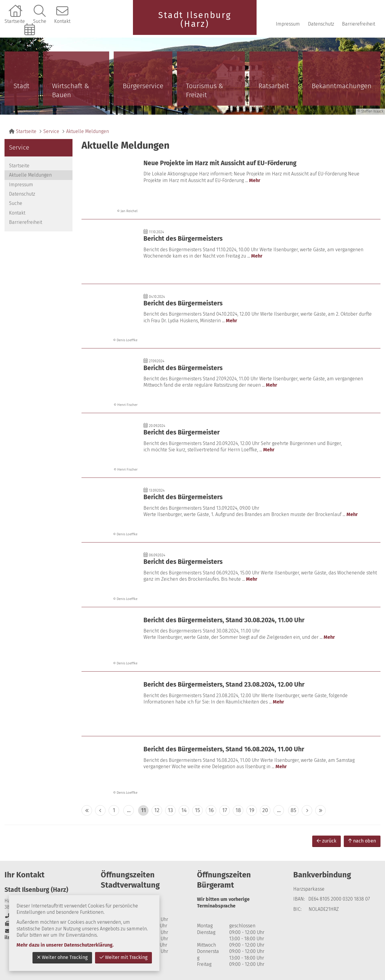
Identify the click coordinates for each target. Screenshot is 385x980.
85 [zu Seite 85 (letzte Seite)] (293, 810)
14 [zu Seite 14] (184, 810)
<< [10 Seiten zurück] (87, 810)
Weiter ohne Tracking (62, 957)
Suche (40, 21)
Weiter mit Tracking (123, 957)
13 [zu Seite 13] (170, 810)
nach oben (362, 841)
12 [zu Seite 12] (157, 810)
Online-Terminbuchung (30, 40)
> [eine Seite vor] (307, 810)
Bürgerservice (143, 86)
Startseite (15, 21)
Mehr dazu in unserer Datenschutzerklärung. (65, 945)
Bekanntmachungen (342, 86)
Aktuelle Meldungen (88, 131)
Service (51, 131)
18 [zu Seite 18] (238, 810)
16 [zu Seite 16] (211, 810)
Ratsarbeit (274, 86)
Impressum (288, 24)
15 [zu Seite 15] (197, 810)
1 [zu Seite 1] (114, 810)
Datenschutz (321, 24)
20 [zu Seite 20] (265, 810)
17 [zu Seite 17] (225, 810)
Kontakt (62, 21)
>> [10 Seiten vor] (320, 810)
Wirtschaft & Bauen (71, 90)
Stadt (22, 86)
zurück (326, 841)
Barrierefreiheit (359, 24)
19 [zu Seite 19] (252, 810)
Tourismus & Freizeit (205, 90)
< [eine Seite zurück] (100, 810)
